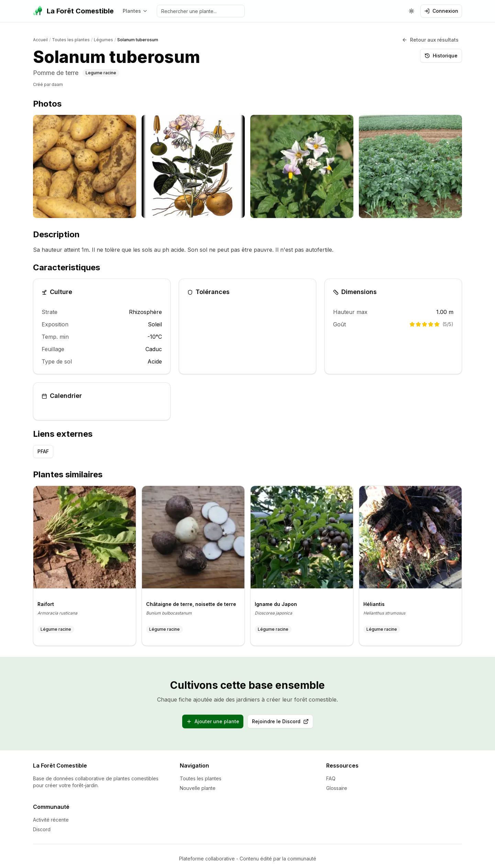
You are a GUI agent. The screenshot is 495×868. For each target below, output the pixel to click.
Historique (441, 53)
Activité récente (51, 815)
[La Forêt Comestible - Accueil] (73, 11)
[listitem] (85, 165)
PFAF (43, 449)
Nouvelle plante (198, 783)
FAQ (331, 773)
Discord (42, 824)
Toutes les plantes (201, 773)
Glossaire (337, 783)
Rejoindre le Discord (283, 719)
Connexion (441, 11)
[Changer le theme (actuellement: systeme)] (411, 11)
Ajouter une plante (213, 717)
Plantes (135, 11)
